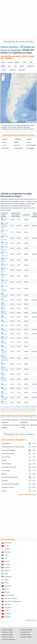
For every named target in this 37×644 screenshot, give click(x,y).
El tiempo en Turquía (7, 632)
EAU (6, 558)
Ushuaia (4, 393)
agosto (17, 145)
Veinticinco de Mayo (5, 398)
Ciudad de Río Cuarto (5, 260)
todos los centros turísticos (27, 494)
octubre (6, 148)
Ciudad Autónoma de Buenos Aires (5, 226)
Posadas (4, 334)
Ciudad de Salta (5, 265)
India (6, 574)
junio (29, 142)
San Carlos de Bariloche (4, 351)
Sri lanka (8, 605)
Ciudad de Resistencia (9, 467)
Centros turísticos (9, 47)
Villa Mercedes (4, 402)
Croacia (8, 552)
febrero (18, 139)
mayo (17, 142)
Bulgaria (8, 543)
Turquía (8, 614)
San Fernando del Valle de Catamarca (5, 358)
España (7, 564)
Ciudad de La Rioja (5, 243)
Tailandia (8, 608)
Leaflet (28, 122)
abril (4, 142)
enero (5, 139)
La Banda (3, 308)
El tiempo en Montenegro (9, 639)
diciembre (30, 148)
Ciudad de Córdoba (8, 454)
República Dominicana (13, 601)
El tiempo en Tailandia (26, 630)
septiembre (31, 145)
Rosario (4, 347)
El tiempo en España (7, 637)
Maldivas (8, 586)
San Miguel (4, 364)
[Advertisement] (18, 20)
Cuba (6, 555)
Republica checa (11, 598)
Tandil (5, 384)
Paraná (6, 325)
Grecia (7, 571)
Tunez (7, 611)
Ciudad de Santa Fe (5, 282)
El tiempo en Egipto (7, 630)
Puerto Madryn (4, 338)
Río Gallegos (4, 342)
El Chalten (3, 304)
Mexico (7, 592)
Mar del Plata (4, 313)
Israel (7, 580)
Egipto (7, 561)
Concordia (5, 301)
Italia (7, 583)
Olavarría (4, 322)
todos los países (31, 620)
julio (4, 145)
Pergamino (5, 330)
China (7, 546)
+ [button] (3, 76)
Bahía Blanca (4, 220)
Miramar (4, 318)
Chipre (7, 549)
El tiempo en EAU (25, 632)
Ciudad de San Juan (5, 270)
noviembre (19, 148)
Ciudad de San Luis (5, 276)
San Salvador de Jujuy (4, 379)
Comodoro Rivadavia (4, 296)
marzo (29, 139)
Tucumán (4, 389)
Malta (7, 589)
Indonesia (8, 577)
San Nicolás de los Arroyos (4, 369)
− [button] (3, 79)
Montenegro (9, 595)
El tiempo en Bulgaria (8, 635)
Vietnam (7, 617)
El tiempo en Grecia (26, 635)
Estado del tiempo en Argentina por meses (19, 135)
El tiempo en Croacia (26, 637)
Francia (7, 568)
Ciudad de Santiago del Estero (5, 289)
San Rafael (4, 374)
